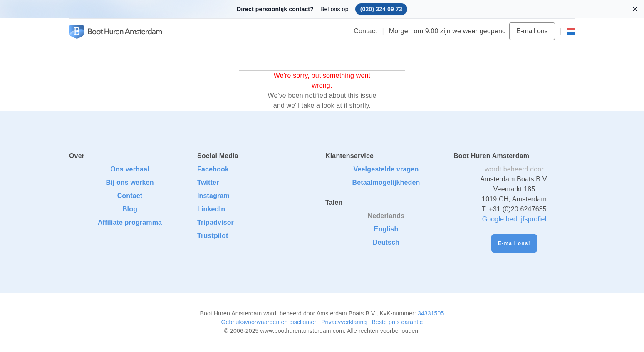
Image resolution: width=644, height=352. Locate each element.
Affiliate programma (130, 222)
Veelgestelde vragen (386, 169)
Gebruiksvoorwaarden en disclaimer (269, 322)
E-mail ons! (514, 243)
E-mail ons (532, 31)
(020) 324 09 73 (381, 9)
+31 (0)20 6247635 (518, 209)
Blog (130, 209)
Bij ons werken (130, 182)
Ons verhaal (130, 169)
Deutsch (386, 242)
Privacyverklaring (344, 322)
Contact (365, 31)
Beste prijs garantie (397, 322)
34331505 (431, 313)
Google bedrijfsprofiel (514, 219)
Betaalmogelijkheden (386, 182)
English (386, 229)
